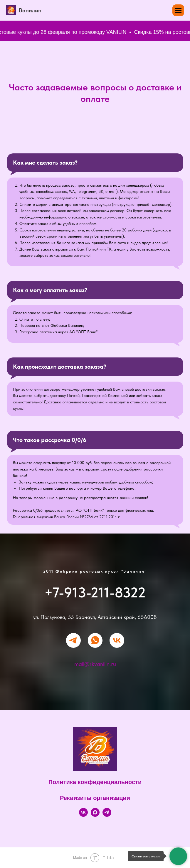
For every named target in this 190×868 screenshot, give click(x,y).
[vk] (117, 640)
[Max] (95, 815)
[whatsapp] (95, 640)
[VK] (83, 815)
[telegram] (73, 640)
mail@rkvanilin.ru (95, 664)
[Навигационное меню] (178, 10)
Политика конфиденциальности (95, 782)
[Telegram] (107, 815)
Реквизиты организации (95, 798)
